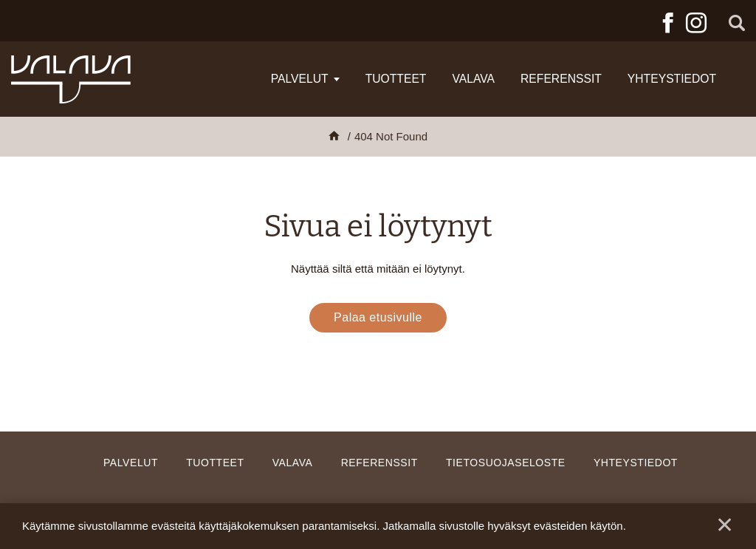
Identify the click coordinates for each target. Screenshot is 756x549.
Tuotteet (396, 79)
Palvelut (300, 79)
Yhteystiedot (672, 79)
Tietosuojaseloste (506, 463)
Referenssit (561, 79)
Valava (473, 79)
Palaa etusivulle (378, 317)
